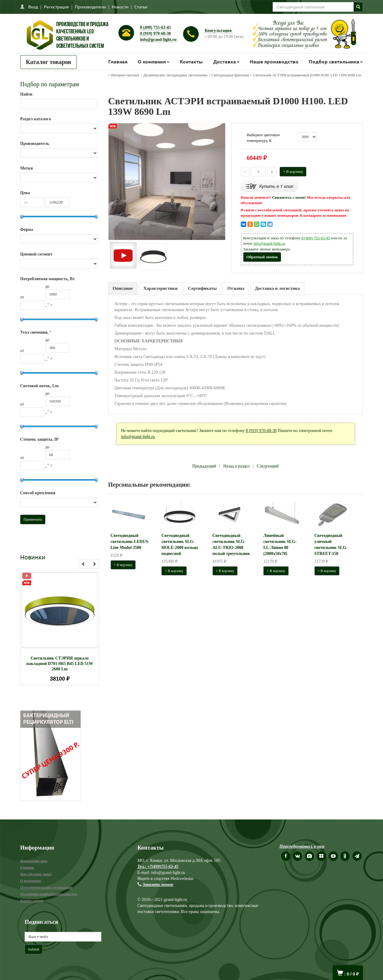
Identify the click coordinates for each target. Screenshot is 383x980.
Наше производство (274, 61)
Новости (120, 7)
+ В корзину (293, 171)
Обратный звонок (262, 257)
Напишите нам (34, 861)
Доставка (225, 61)
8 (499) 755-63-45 (156, 28)
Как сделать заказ (36, 874)
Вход (33, 7)
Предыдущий (204, 466)
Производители (90, 7)
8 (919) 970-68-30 (156, 34)
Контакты (191, 61)
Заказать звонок (158, 885)
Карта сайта (32, 900)
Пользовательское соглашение (46, 887)
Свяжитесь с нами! (289, 197)
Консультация (218, 31)
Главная (118, 61)
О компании (152, 61)
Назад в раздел (237, 466)
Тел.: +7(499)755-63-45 (158, 867)
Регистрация (56, 7)
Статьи (141, 7)
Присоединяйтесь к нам (302, 846)
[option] (60, 629)
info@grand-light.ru (158, 40)
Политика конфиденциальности (49, 894)
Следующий (268, 466)
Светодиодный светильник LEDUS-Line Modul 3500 (130, 542)
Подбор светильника (334, 61)
